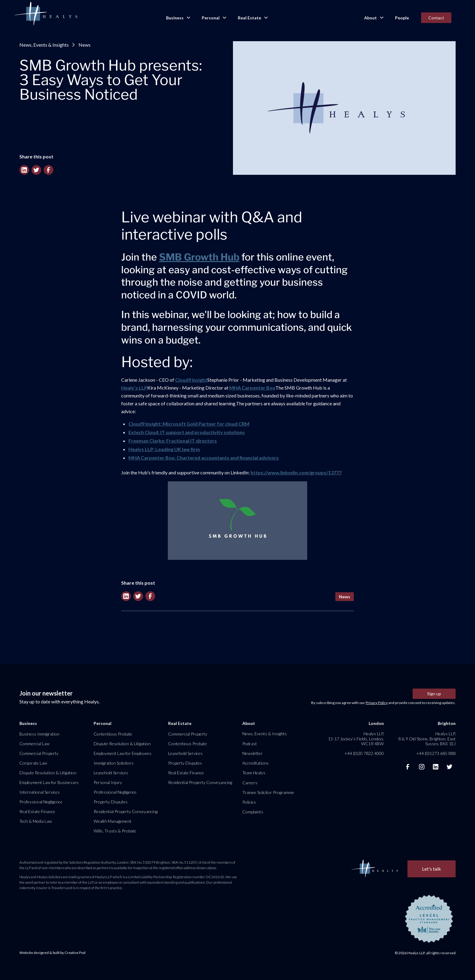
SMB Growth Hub (199, 257)
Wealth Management (113, 821)
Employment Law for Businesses (49, 782)
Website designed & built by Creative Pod (52, 953)
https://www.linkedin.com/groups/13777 (296, 472)
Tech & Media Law (36, 821)
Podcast (250, 744)
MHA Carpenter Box (252, 388)
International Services (40, 792)
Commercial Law (34, 744)
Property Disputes (111, 802)
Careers (250, 783)
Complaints (253, 812)
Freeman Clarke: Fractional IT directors (173, 441)
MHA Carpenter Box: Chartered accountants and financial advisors (204, 458)
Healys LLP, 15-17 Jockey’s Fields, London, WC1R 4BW (356, 738)
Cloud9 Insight (191, 380)
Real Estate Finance (37, 811)
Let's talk (432, 869)
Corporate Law (33, 763)
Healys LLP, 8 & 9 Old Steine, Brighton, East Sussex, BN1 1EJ (427, 738)
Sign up (434, 694)
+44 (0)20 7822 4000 (364, 753)
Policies (249, 802)
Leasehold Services (111, 773)
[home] (46, 14)
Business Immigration (39, 734)
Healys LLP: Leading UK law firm (164, 449)
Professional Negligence (41, 802)
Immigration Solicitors (114, 763)
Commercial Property (39, 753)
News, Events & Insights (44, 45)
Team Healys (254, 773)
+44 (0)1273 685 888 (436, 753)
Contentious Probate (113, 734)
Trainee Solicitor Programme (268, 792)
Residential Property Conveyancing (126, 811)
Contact (436, 18)
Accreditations (256, 763)
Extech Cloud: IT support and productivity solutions (187, 432)
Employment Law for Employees (123, 753)
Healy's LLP (134, 388)
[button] (178, 18)
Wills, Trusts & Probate (115, 831)
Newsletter (252, 753)
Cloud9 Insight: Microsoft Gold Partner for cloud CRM (189, 424)
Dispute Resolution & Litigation (48, 773)
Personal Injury (108, 782)
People (402, 18)
